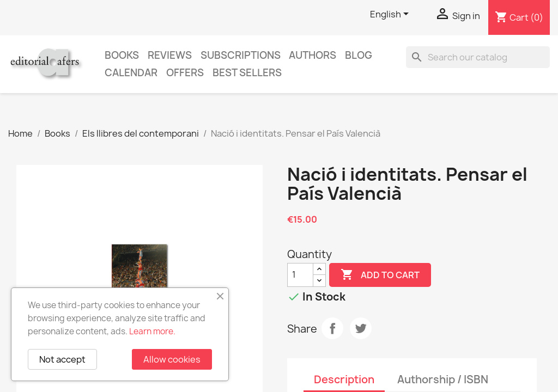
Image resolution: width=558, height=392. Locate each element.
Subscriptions (241, 55)
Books (122, 55)
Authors (313, 55)
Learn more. (152, 331)
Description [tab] (344, 379)
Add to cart (380, 275)
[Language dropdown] (391, 15)
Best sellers (247, 73)
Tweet (361, 328)
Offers (185, 73)
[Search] (478, 57)
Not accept (62, 359)
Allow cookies (172, 359)
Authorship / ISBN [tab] (443, 379)
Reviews (170, 55)
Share (332, 328)
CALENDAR (131, 73)
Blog (359, 55)
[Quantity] (300, 275)
